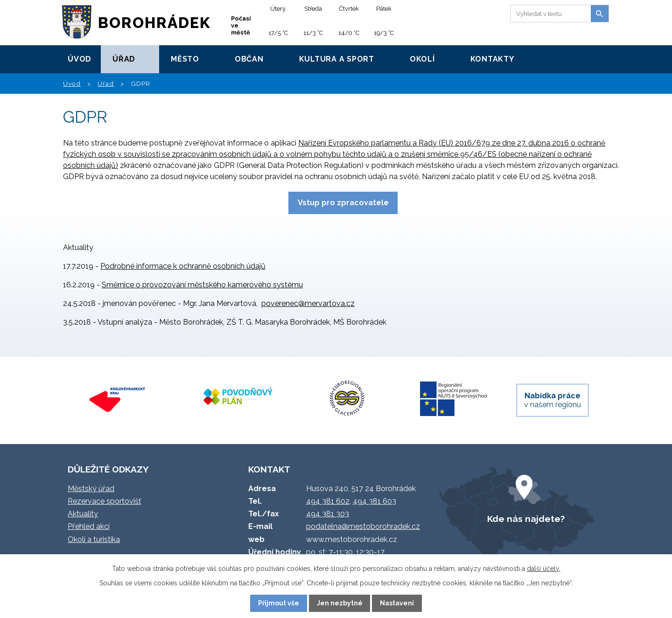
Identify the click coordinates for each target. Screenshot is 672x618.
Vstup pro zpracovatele (343, 203)
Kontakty (492, 59)
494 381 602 (328, 501)
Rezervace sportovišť (104, 501)
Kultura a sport (337, 59)
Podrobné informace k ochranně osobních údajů (183, 266)
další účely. (544, 569)
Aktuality (83, 514)
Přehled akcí (89, 526)
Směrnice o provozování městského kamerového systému (202, 285)
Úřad (124, 59)
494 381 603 (374, 501)
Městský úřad (91, 489)
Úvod (80, 59)
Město (185, 59)
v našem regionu (553, 400)
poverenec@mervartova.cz (308, 303)
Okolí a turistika (94, 539)
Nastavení (397, 603)
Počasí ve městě (241, 25)
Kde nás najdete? (526, 519)
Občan (249, 59)
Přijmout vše (279, 603)
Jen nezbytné (340, 603)
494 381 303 (328, 514)
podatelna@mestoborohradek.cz (363, 526)
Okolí (422, 59)
